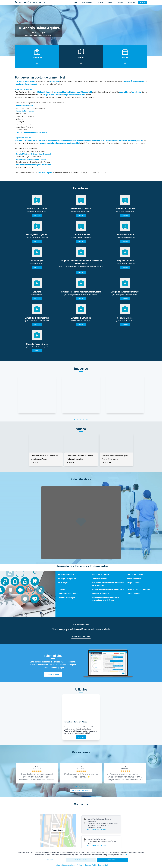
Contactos (132, 2)
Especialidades (87, 2)
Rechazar (49, 860)
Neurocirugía (63, 583)
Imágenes (100, 2)
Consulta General (133, 594)
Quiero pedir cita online (81, 636)
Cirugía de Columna (134, 583)
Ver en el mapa (58, 830)
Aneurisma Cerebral (134, 579)
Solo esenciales (81, 860)
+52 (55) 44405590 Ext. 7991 (96, 845)
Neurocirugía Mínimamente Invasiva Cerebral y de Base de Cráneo (106, 599)
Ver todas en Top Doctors (81, 790)
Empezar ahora (53, 674)
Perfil (75, 2)
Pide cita (143, 2)
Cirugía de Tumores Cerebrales (138, 589)
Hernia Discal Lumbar (66, 575)
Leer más (37, 215)
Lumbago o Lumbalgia (101, 594)
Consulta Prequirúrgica (67, 598)
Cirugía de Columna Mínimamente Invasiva (108, 589)
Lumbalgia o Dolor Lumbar (68, 594)
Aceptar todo (113, 860)
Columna (61, 589)
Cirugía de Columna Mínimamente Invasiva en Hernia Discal (108, 584)
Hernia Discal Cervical (101, 575)
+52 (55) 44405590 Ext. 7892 (96, 829)
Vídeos (110, 2)
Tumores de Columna (135, 575)
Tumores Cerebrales (100, 579)
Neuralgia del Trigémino (67, 579)
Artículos (120, 2)
